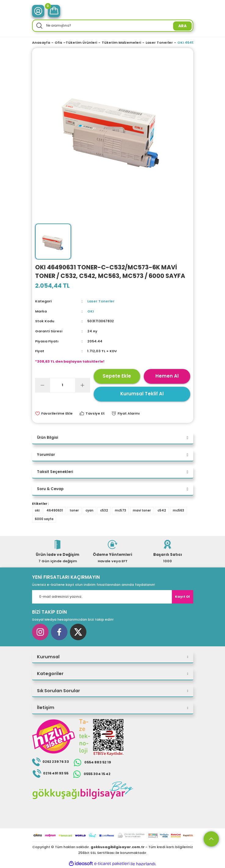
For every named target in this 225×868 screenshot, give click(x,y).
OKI (91, 311)
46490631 (55, 510)
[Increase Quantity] (82, 385)
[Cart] (54, 11)
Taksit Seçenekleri (55, 472)
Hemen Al (167, 376)
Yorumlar (46, 455)
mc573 (120, 510)
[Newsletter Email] (113, 597)
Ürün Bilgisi (47, 438)
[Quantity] (63, 385)
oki (37, 510)
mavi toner (142, 510)
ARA (182, 26)
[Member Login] (38, 11)
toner (74, 510)
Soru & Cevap (50, 489)
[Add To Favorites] (54, 414)
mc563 (178, 510)
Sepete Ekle (117, 376)
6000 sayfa (44, 519)
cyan (89, 510)
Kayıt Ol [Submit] (182, 597)
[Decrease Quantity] (43, 385)
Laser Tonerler (101, 301)
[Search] (113, 26)
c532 (104, 510)
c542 (162, 510)
